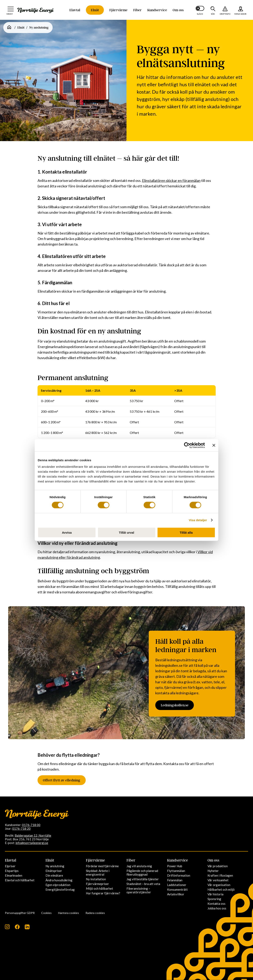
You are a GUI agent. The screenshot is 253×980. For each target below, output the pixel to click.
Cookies (46, 913)
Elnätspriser (54, 871)
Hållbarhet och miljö (221, 889)
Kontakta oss (216, 904)
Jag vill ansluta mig (139, 866)
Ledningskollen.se (175, 705)
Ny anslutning (55, 866)
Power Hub (175, 866)
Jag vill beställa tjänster (143, 879)
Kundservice (157, 10)
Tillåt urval (127, 532)
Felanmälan (175, 880)
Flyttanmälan (176, 871)
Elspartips (12, 871)
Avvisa (67, 532)
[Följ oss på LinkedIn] (27, 928)
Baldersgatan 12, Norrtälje (33, 835)
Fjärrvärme (118, 10)
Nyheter (213, 871)
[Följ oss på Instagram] (7, 928)
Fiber (137, 10)
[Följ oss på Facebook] (17, 928)
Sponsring (214, 899)
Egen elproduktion (58, 885)
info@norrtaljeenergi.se (32, 843)
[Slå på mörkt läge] (200, 10)
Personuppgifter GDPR (20, 913)
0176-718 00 (31, 825)
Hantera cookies (69, 913)
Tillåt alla (186, 532)
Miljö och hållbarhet (99, 888)
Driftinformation (179, 875)
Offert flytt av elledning (63, 780)
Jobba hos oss (217, 908)
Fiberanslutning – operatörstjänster (139, 890)
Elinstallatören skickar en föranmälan (171, 180)
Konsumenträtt (177, 889)
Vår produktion (218, 866)
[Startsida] (9, 28)
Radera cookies (95, 913)
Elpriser (10, 866)
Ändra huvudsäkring (59, 880)
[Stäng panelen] (214, 445)
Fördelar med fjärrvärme (102, 866)
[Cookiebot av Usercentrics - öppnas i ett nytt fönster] (187, 445)
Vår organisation (219, 885)
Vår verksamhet (218, 880)
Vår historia (215, 894)
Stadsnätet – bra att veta (143, 884)
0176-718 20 (21, 828)
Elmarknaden (14, 875)
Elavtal (75, 10)
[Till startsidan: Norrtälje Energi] (36, 10)
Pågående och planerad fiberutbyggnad (142, 873)
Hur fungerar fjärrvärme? (103, 893)
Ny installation (96, 879)
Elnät (95, 10)
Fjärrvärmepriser (97, 884)
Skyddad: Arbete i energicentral (98, 873)
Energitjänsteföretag (60, 889)
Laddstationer (177, 885)
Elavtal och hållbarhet (20, 880)
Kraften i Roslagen (220, 875)
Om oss (178, 10)
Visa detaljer (198, 520)
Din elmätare (54, 875)
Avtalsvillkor (176, 894)
